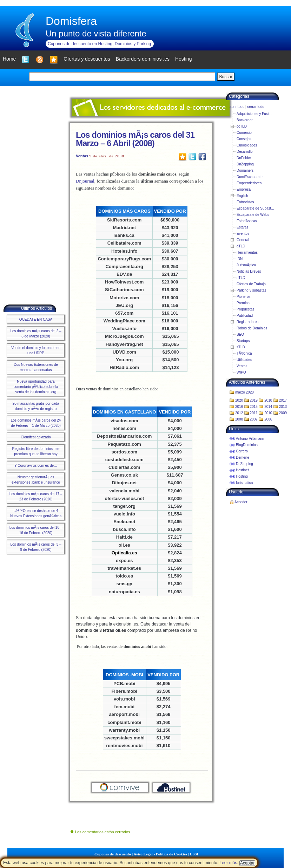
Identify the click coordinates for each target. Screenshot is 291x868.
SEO (240, 334)
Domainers (245, 170)
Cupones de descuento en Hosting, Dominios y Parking (99, 44)
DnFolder (244, 158)
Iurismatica (244, 483)
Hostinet (242, 470)
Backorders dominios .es (143, 59)
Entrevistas (245, 202)
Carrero (242, 451)
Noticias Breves (249, 271)
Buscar (226, 77)
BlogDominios (247, 445)
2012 (239, 413)
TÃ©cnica (244, 353)
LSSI (194, 854)
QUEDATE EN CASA (36, 319)
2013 (283, 407)
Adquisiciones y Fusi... (254, 114)
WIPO (241, 372)
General (243, 240)
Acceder (241, 502)
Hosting (242, 476)
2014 (268, 407)
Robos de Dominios (252, 328)
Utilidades (244, 360)
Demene (243, 457)
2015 (254, 407)
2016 (239, 407)
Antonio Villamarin (250, 439)
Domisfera (71, 21)
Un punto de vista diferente (96, 33)
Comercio (244, 133)
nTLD (241, 278)
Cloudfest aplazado (36, 437)
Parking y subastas (252, 290)
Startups (243, 341)
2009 (283, 413)
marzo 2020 (244, 392)
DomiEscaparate (250, 177)
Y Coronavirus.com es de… (36, 466)
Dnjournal (85, 181)
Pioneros (243, 297)
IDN (240, 259)
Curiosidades (247, 145)
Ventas (82, 156)
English (242, 196)
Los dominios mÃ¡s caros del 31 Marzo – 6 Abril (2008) (135, 139)
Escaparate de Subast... (255, 208)
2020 (239, 400)
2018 (268, 400)
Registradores (247, 322)
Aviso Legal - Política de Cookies (160, 854)
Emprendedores (249, 183)
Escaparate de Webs (253, 215)
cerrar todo (256, 107)
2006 (268, 419)
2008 (239, 419)
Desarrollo (245, 152)
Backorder (245, 120)
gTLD (241, 246)
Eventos (243, 234)
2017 (283, 400)
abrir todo (237, 107)
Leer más (228, 863)
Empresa (244, 189)
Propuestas (246, 309)
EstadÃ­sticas (247, 221)
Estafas (242, 227)
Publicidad (245, 316)
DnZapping (245, 164)
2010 (268, 413)
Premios (243, 303)
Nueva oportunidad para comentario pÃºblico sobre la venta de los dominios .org (36, 387)
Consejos (244, 139)
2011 (254, 413)
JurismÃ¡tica (246, 265)
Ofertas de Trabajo (251, 284)
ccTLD (242, 126)
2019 (254, 400)
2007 (254, 419)
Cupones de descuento (113, 854)
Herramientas (247, 252)
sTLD (241, 347)
